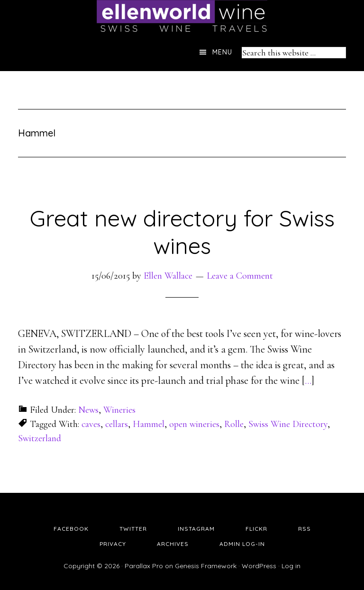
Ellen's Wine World (182, 17)
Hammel (149, 424)
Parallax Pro (144, 566)
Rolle (234, 424)
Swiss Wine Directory (288, 424)
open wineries (194, 424)
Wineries (119, 410)
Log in (291, 566)
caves (91, 424)
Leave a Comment (240, 276)
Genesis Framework (206, 566)
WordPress (259, 566)
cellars (117, 424)
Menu (222, 52)
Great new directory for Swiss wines (182, 232)
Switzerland (40, 438)
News (88, 410)
